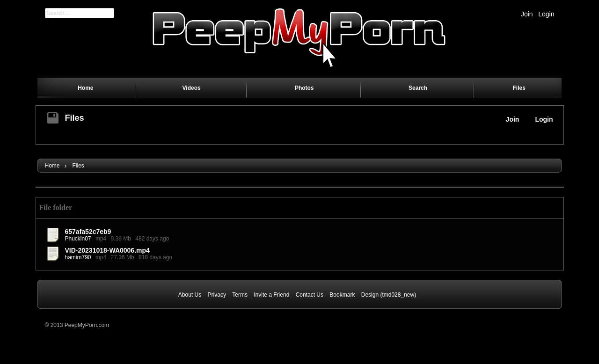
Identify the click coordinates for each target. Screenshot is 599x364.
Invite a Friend (271, 295)
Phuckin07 (78, 239)
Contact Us (310, 295)
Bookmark (342, 295)
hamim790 (78, 257)
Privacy (217, 295)
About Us (190, 295)
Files (75, 118)
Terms (240, 295)
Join (527, 14)
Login (546, 14)
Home (52, 166)
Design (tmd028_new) (389, 295)
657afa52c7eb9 (88, 232)
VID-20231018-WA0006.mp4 (107, 250)
